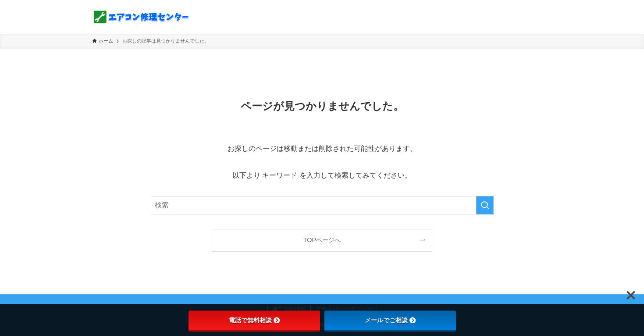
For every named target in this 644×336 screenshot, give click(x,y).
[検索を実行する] (485, 205)
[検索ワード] (322, 205)
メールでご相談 (390, 320)
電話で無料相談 (254, 320)
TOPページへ (322, 240)
